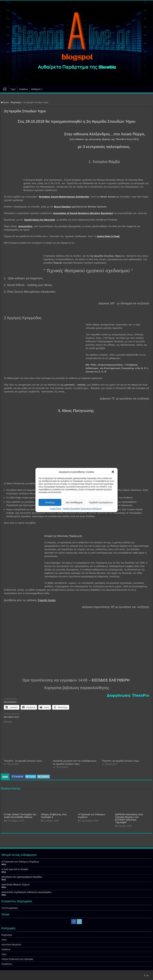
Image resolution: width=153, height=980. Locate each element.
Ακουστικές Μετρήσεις (11, 945)
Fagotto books (47, 600)
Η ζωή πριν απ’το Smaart (15, 869)
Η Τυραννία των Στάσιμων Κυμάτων (20, 862)
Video (4, 940)
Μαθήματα (36, 89)
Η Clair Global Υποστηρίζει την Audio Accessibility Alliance (20, 816)
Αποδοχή (50, 502)
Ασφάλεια (23, 89)
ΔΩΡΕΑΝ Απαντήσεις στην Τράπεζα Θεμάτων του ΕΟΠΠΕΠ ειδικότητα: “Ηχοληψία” (129, 818)
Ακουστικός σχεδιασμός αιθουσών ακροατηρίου (26, 892)
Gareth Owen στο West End (39, 220)
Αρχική (5, 89)
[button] (113, 472)
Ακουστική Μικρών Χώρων (16, 884)
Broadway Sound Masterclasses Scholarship (64, 197)
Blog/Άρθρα (16, 102)
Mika (4, 864)
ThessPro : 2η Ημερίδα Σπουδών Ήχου (23, 761)
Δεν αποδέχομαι (74, 502)
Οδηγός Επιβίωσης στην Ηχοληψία (17, 959)
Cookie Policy (56, 509)
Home (5, 102)
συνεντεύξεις (26, 226)
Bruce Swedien (63, 207)
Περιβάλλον (7, 964)
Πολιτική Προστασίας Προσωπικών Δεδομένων (82, 509)
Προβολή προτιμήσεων (101, 502)
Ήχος (13, 89)
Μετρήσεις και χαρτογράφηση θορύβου (22, 877)
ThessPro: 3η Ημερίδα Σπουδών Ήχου (120, 761)
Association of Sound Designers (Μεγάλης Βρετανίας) (83, 213)
